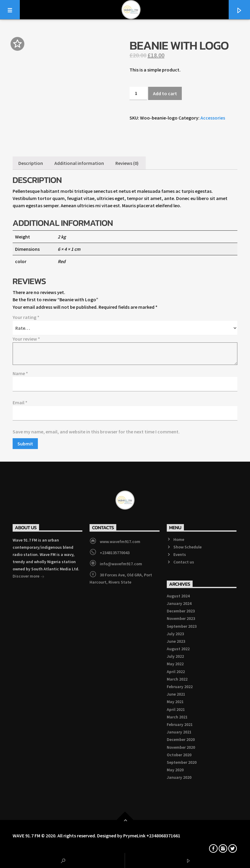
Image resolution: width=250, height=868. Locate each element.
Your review (26, 339)
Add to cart (165, 93)
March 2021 (177, 717)
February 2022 (180, 687)
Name (20, 373)
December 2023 (181, 611)
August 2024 (178, 596)
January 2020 (179, 777)
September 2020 (182, 762)
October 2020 (179, 755)
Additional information (79, 163)
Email (20, 402)
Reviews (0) (127, 163)
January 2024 (179, 603)
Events (180, 554)
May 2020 (175, 770)
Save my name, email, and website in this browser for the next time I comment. (96, 432)
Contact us (184, 562)
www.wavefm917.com (120, 542)
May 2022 (175, 664)
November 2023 (181, 618)
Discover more (29, 577)
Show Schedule (187, 547)
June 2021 (176, 694)
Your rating (26, 317)
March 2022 (177, 679)
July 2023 (175, 634)
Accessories (213, 118)
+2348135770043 (115, 553)
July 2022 (175, 656)
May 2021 (175, 702)
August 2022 (178, 649)
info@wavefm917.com (121, 564)
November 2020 (181, 747)
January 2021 (179, 732)
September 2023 (182, 626)
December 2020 (181, 739)
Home (179, 539)
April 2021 (176, 709)
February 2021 (180, 724)
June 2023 (176, 641)
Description (31, 163)
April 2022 (176, 672)
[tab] (31, 163)
